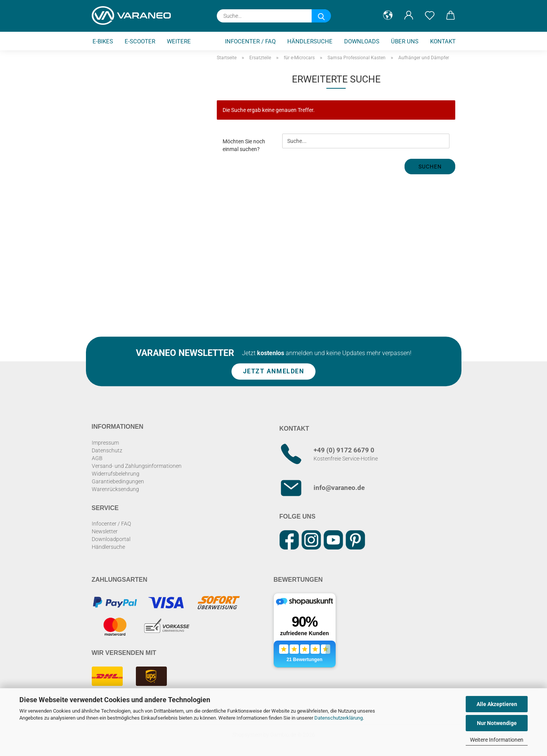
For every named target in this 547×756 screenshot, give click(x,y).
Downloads (362, 41)
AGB (97, 458)
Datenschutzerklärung (339, 718)
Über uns (405, 41)
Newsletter (105, 531)
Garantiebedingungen (118, 481)
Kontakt (443, 41)
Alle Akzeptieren (497, 704)
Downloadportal (111, 539)
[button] (388, 15)
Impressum (105, 443)
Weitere (179, 41)
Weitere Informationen (497, 740)
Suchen (430, 167)
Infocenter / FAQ (250, 41)
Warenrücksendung (115, 489)
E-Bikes (103, 41)
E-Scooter (140, 41)
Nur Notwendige (497, 723)
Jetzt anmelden (274, 372)
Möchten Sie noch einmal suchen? (244, 145)
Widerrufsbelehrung (116, 474)
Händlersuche (310, 41)
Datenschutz (107, 450)
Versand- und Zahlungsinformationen (137, 466)
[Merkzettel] (430, 15)
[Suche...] (321, 16)
